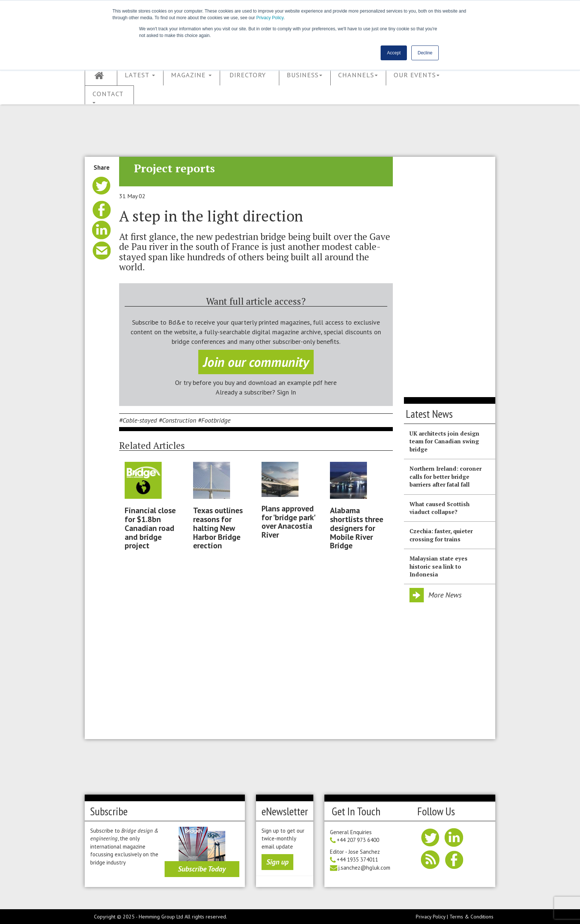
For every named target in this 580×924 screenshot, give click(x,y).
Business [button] (304, 75)
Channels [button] (358, 75)
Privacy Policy (270, 18)
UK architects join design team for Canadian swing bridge (444, 441)
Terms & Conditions (471, 917)
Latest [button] (140, 75)
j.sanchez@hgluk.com (364, 868)
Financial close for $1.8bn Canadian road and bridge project (150, 528)
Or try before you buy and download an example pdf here (256, 383)
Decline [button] (425, 53)
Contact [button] (108, 97)
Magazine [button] (191, 75)
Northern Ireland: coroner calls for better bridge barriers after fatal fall (446, 476)
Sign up (277, 862)
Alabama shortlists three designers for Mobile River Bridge (357, 528)
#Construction (177, 420)
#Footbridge (214, 420)
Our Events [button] (417, 75)
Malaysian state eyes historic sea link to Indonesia (439, 566)
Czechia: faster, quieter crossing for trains (441, 535)
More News (445, 595)
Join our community (256, 362)
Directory (248, 75)
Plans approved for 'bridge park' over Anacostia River (288, 522)
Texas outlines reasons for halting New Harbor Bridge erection (218, 528)
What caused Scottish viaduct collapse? (439, 508)
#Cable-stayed (138, 420)
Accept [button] (394, 53)
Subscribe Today (202, 869)
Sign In (286, 392)
